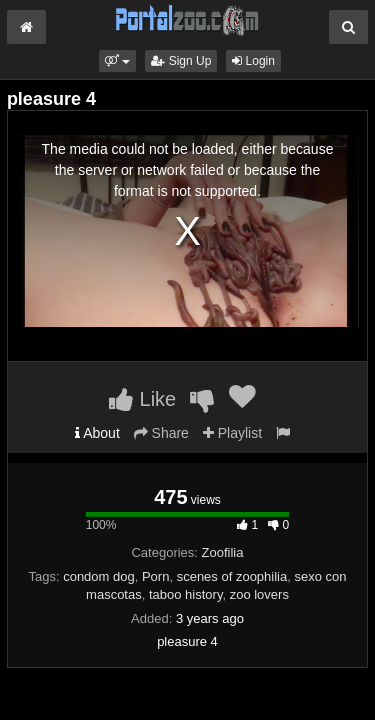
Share (161, 433)
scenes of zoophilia (232, 576)
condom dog (99, 576)
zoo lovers (259, 594)
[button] (117, 61)
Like (142, 399)
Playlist (232, 433)
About (97, 433)
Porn (155, 576)
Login (253, 61)
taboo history (185, 594)
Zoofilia (223, 552)
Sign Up (181, 61)
